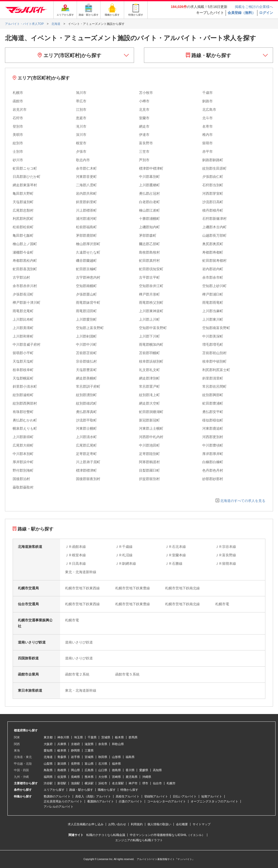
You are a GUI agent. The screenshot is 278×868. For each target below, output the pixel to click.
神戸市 (133, 783)
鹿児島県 (132, 777)
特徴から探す (129, 790)
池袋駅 (75, 783)
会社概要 (182, 824)
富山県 (89, 764)
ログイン (266, 13)
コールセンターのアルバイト (167, 801)
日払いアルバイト (185, 796)
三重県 (89, 751)
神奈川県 (63, 737)
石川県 (103, 764)
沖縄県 (147, 777)
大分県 (103, 777)
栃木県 (119, 737)
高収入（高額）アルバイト (93, 796)
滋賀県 (89, 744)
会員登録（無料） (242, 13)
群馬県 (133, 737)
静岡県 (75, 751)
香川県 (130, 770)
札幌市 (171, 783)
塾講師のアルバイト (57, 796)
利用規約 (137, 824)
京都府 (75, 744)
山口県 (103, 770)
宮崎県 (116, 777)
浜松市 (103, 783)
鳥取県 (48, 770)
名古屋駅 (118, 783)
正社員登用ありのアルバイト (63, 801)
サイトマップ (202, 824)
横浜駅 (89, 783)
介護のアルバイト (131, 801)
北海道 (48, 757)
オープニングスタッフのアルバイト (214, 801)
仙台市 (157, 783)
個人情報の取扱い (159, 824)
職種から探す (107, 790)
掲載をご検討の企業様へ (254, 7)
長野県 (75, 764)
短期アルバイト (212, 796)
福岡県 (48, 777)
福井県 (116, 764)
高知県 (157, 770)
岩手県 (75, 757)
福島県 (130, 757)
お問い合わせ (117, 824)
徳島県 (116, 770)
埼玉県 (78, 737)
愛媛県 (144, 770)
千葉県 (92, 737)
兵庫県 (62, 744)
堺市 (145, 783)
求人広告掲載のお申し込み (86, 824)
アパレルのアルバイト (59, 807)
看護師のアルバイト (101, 801)
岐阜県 (62, 751)
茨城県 (106, 737)
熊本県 (89, 777)
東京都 (48, 737)
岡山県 (75, 770)
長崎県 (75, 777)
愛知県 (48, 751)
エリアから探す (54, 790)
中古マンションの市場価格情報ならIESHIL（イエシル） (167, 835)
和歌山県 (118, 744)
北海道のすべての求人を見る (243, 501)
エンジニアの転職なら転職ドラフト (139, 840)
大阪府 (48, 744)
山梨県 (48, 764)
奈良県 (103, 744)
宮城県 (89, 757)
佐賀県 (62, 777)
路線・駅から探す (209, 55)
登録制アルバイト (156, 796)
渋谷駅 (48, 783)
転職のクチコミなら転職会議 (106, 835)
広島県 (89, 770)
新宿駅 (62, 783)
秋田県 (103, 757)
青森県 (62, 757)
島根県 (62, 770)
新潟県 (62, 764)
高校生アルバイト (128, 796)
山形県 (116, 757)
